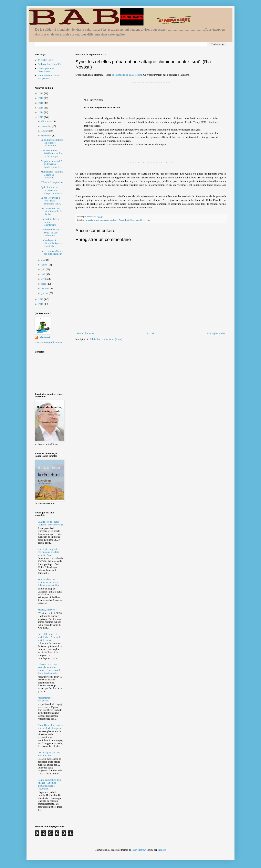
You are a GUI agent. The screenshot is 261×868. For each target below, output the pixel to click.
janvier (45, 293)
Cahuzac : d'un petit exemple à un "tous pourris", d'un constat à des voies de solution (49, 669)
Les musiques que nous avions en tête (49, 754)
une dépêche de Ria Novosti (127, 75)
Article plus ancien (216, 333)
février (45, 289)
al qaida (89, 220)
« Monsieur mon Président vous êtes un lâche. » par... (52, 153)
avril (44, 279)
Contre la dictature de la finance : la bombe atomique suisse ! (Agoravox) (49, 784)
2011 (41, 304)
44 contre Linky (46, 60)
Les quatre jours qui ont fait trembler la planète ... (51, 211)
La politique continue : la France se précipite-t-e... (52, 143)
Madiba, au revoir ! (47, 610)
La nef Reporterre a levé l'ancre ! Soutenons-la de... (51, 201)
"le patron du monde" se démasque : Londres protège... (51, 164)
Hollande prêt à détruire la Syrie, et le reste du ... (52, 243)
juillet (45, 265)
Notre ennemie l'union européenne (49, 77)
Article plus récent (86, 333)
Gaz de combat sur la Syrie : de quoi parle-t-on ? (51, 233)
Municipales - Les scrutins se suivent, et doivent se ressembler (48, 582)
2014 (41, 112)
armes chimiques (101, 220)
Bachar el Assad (117, 220)
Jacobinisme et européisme (45, 699)
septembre (47, 136)
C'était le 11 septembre (52, 182)
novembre (47, 126)
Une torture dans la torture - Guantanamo (50, 222)
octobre (45, 131)
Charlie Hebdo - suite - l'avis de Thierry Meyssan (50, 523)
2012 (41, 299)
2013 (41, 117)
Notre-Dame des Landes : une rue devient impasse (50, 726)
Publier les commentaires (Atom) (106, 339)
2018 (41, 93)
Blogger (161, 850)
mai (44, 274)
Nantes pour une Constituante (46, 70)
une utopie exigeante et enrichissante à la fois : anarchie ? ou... (49, 552)
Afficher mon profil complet (49, 343)
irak (137, 220)
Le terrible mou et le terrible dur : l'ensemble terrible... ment (49, 637)
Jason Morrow (139, 850)
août (44, 260)
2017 (41, 98)
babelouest (44, 337)
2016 (41, 103)
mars (44, 284)
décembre (46, 121)
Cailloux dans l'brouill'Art (50, 64)
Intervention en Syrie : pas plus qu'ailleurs (52, 252)
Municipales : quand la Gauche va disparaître (52, 175)
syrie (148, 220)
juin (44, 269)
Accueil (151, 333)
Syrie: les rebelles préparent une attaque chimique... (52, 190)
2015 (41, 108)
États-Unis (130, 220)
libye (142, 220)
